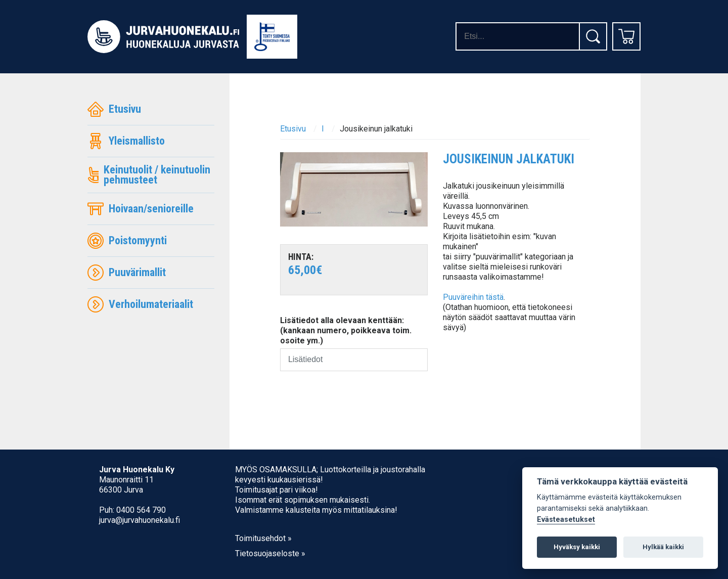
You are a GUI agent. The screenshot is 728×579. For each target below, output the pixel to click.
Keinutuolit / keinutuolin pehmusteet (149, 175)
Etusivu (114, 109)
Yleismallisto (126, 141)
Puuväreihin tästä (473, 297)
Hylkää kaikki (663, 547)
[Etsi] (593, 36)
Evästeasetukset (566, 520)
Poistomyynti (127, 241)
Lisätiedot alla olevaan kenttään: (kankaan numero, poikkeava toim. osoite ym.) (346, 330)
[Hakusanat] (517, 36)
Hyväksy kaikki (577, 547)
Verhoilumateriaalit (140, 304)
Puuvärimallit (127, 273)
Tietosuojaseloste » (270, 553)
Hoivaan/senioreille (141, 209)
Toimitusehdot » (263, 538)
